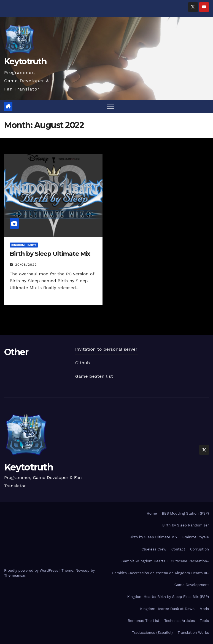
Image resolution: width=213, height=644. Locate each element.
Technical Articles (180, 621)
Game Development (192, 585)
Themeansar (15, 575)
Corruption (199, 549)
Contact (178, 549)
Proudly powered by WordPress (32, 570)
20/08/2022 (26, 265)
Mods (204, 609)
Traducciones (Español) (152, 633)
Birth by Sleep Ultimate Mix (50, 254)
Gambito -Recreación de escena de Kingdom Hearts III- (160, 573)
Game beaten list (94, 376)
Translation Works (193, 633)
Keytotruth (25, 61)
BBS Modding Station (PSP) (185, 513)
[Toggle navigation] (111, 107)
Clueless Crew (154, 549)
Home (152, 513)
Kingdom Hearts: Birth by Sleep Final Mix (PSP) (168, 597)
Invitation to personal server (106, 349)
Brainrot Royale (196, 537)
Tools (204, 621)
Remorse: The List (144, 621)
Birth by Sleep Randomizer (186, 525)
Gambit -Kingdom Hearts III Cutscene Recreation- (165, 561)
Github (83, 363)
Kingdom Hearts (24, 245)
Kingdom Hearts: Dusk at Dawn (167, 609)
